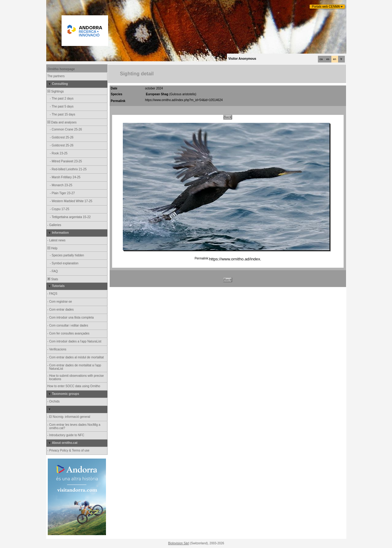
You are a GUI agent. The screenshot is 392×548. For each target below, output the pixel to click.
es (328, 59)
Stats (53, 279)
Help (52, 248)
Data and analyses (62, 122)
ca (321, 59)
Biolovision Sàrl (179, 543)
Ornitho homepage (61, 69)
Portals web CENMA (326, 7)
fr (341, 59)
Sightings (55, 91)
